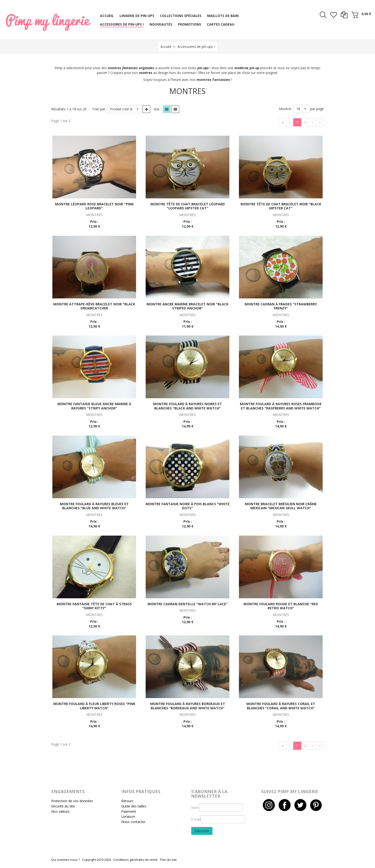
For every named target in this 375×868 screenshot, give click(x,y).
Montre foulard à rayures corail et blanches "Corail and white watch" (281, 706)
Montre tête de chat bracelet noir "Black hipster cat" (281, 206)
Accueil (166, 47)
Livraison (128, 816)
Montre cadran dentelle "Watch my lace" (188, 604)
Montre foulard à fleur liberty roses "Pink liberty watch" (94, 706)
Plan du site (168, 860)
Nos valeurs (60, 811)
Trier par (99, 109)
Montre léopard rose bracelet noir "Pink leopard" (94, 206)
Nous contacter (133, 822)
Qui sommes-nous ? (66, 860)
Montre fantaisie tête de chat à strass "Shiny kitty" (94, 606)
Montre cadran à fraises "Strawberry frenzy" (281, 306)
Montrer (285, 109)
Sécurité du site (63, 806)
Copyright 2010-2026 (97, 860)
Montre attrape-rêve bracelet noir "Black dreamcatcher (94, 306)
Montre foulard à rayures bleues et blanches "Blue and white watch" (94, 506)
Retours (127, 801)
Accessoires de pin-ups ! (196, 47)
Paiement (129, 811)
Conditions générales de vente (135, 860)
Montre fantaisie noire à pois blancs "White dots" (188, 506)
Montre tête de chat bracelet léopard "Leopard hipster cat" (188, 206)
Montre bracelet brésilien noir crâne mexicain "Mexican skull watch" (281, 506)
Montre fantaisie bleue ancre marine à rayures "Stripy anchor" (94, 406)
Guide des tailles (134, 806)
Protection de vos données (72, 801)
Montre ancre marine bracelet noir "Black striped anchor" (187, 306)
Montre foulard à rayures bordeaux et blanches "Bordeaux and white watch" (188, 706)
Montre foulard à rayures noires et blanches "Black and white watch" (187, 406)
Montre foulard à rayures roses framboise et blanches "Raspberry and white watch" (281, 406)
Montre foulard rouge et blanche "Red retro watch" (281, 606)
